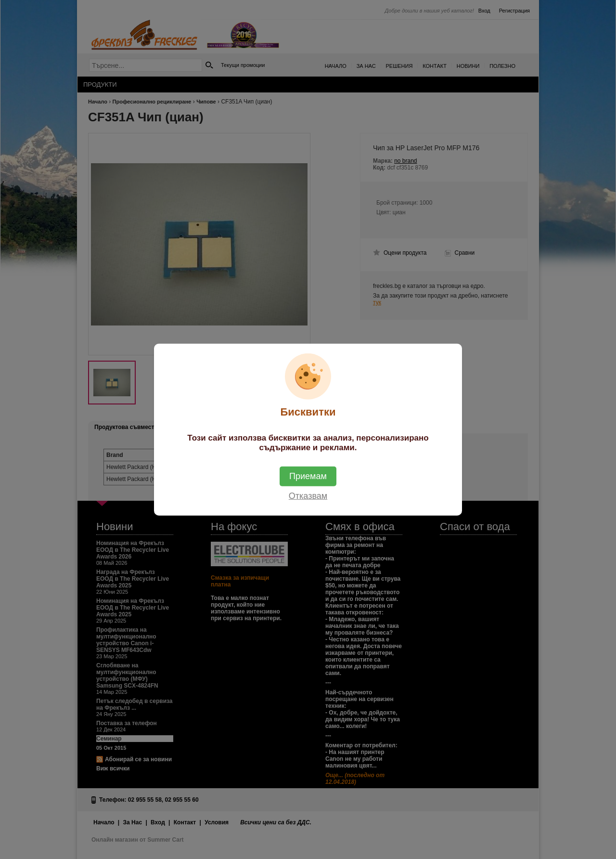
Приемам (308, 476)
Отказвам (308, 495)
